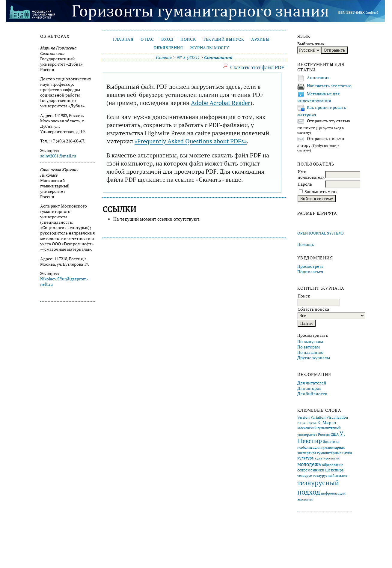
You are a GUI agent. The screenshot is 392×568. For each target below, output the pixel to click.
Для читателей (312, 383)
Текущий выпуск (223, 39)
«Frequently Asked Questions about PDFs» (191, 141)
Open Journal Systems (321, 233)
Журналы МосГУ (209, 48)
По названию (310, 352)
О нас (147, 39)
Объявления (168, 48)
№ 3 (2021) (188, 57)
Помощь (306, 244)
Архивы (260, 39)
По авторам (309, 347)
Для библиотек (312, 394)
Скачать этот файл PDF (257, 67)
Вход (167, 39)
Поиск (188, 39)
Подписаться (310, 272)
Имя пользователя (311, 175)
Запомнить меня (321, 192)
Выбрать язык (311, 44)
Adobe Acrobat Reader (221, 103)
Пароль (305, 184)
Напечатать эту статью (329, 86)
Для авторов (309, 388)
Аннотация (318, 78)
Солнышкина (218, 57)
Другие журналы (314, 358)
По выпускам (310, 342)
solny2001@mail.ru (58, 156)
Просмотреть (310, 266)
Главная (123, 39)
